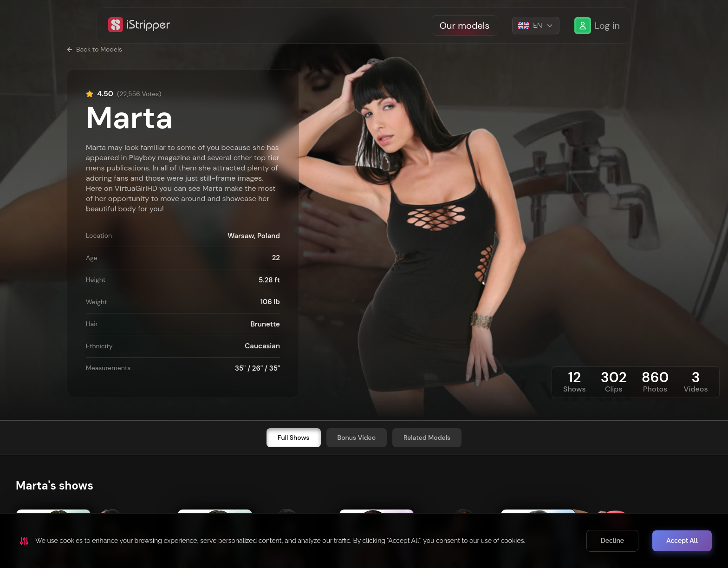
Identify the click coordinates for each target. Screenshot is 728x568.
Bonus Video (357, 437)
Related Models (427, 437)
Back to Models (94, 49)
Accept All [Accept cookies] (682, 541)
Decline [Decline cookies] (612, 541)
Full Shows (294, 437)
